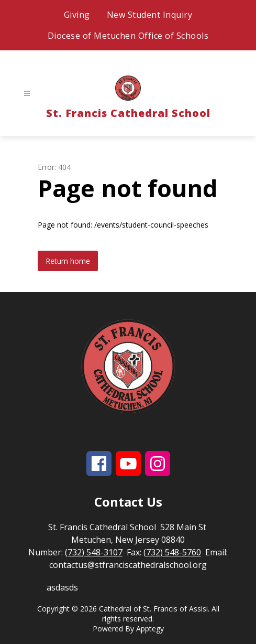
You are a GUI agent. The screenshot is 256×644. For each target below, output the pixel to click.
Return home (68, 261)
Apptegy (150, 629)
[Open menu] (27, 94)
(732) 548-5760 (172, 552)
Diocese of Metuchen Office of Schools (128, 36)
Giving (77, 15)
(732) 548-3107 (94, 552)
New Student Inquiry (150, 15)
